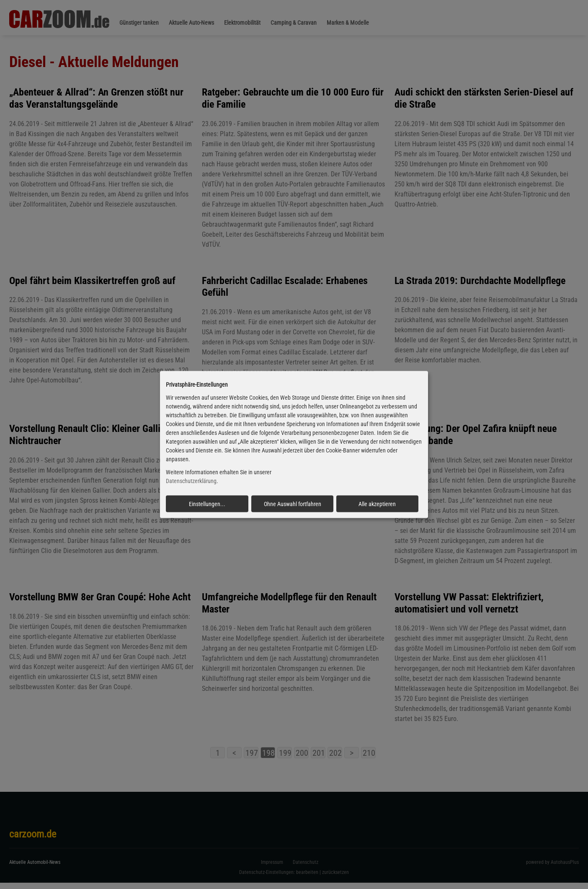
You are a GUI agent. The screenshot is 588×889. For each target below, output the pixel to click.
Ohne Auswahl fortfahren (293, 504)
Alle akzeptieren (377, 504)
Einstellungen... (207, 504)
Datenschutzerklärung (191, 481)
